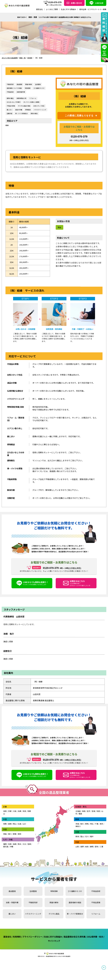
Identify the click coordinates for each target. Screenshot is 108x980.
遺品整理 (12, 896)
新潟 (7, 125)
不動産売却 (33, 907)
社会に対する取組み (69, 9)
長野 (82, 851)
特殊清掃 (54, 896)
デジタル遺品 (54, 919)
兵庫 (20, 816)
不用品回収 (96, 896)
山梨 (77, 851)
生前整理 (33, 896)
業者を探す (54, 17)
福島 (80, 819)
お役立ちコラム (91, 17)
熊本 (20, 849)
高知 (20, 839)
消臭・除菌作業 (12, 907)
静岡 (92, 851)
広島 (20, 829)
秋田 (98, 816)
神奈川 (78, 831)
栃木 (82, 829)
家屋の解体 (54, 907)
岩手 (89, 816)
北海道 (78, 816)
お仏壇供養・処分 (46, 945)
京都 (10, 816)
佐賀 (10, 849)
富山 (82, 841)
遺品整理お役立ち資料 (67, 17)
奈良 (24, 816)
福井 (92, 841)
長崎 (15, 849)
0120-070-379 (53, 2)
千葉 (97, 829)
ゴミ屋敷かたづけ (75, 896)
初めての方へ (18, 17)
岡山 (15, 829)
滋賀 (5, 816)
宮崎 (29, 849)
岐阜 (87, 851)
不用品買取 (96, 907)
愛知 (97, 851)
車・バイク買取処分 (75, 919)
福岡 (5, 849)
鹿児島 (6, 851)
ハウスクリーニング (33, 919)
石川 (87, 841)
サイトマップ (64, 945)
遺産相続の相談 (75, 907)
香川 (10, 839)
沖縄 (11, 851)
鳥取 (5, 829)
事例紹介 (80, 17)
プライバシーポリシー (39, 941)
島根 (10, 829)
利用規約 (21, 941)
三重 (101, 851)
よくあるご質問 (52, 9)
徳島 (5, 839)
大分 (24, 849)
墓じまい (12, 919)
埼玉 (92, 829)
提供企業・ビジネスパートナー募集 (93, 9)
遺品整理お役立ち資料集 (88, 941)
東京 (101, 829)
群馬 (87, 829)
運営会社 (39, 9)
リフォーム (96, 919)
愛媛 (15, 839)
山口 (24, 829)
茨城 (77, 829)
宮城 (93, 816)
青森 (84, 816)
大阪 (15, 816)
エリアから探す (42, 17)
